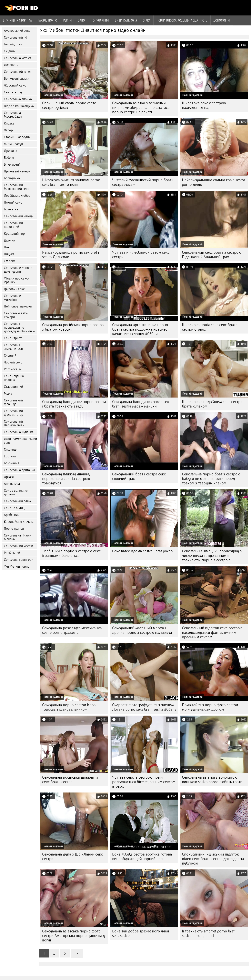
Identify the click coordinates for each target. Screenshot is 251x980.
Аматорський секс (17, 31)
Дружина (10, 151)
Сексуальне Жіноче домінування (18, 270)
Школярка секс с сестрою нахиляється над (204, 105)
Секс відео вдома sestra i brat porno (142, 551)
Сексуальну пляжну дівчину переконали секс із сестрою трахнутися (66, 479)
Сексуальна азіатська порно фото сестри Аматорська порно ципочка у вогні (74, 936)
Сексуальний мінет (18, 72)
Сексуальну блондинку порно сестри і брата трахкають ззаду (74, 404)
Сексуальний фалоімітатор (14, 413)
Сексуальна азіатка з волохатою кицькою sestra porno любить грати (212, 780)
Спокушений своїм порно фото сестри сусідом (69, 105)
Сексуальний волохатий (13, 225)
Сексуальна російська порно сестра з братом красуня (73, 327)
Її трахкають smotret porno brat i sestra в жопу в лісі (209, 933)
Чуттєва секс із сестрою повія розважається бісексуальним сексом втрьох (144, 782)
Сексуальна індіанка (19, 432)
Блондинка (12, 178)
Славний (10, 356)
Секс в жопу (13, 92)
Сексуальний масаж (18, 546)
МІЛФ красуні (14, 144)
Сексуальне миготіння (12, 298)
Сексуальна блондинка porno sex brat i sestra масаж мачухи (141, 404)
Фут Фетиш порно (17, 567)
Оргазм (9, 477)
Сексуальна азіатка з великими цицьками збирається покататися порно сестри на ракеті (141, 108)
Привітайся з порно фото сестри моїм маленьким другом (210, 707)
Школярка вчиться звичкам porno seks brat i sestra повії (71, 182)
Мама (8, 394)
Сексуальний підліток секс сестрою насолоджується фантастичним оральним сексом (212, 632)
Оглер (8, 130)
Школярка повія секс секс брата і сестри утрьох (211, 327)
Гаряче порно (47, 20)
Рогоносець (12, 369)
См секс (10, 261)
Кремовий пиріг (15, 234)
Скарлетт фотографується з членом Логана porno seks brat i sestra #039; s (144, 707)
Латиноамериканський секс (20, 441)
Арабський (12, 515)
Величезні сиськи (17, 79)
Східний (10, 51)
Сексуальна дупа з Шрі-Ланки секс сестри (72, 856)
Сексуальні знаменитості (13, 347)
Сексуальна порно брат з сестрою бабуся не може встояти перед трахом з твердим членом (211, 479)
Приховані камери (17, 171)
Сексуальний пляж (17, 501)
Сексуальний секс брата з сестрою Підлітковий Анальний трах (212, 255)
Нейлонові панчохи (18, 306)
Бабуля (9, 158)
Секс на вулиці (15, 508)
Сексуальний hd (15, 37)
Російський (12, 553)
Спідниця (11, 449)
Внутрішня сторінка (17, 20)
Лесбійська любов (17, 196)
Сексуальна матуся (18, 58)
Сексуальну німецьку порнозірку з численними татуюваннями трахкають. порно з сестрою (212, 556)
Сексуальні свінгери (19, 560)
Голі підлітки (13, 44)
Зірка (147, 20)
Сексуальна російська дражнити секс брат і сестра (70, 780)
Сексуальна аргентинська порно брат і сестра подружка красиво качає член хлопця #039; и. (140, 329)
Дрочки (10, 240)
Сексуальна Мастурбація (13, 115)
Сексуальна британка (19, 470)
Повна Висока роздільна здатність (182, 20)
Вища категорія (126, 20)
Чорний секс (13, 362)
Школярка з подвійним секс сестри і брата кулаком (213, 404)
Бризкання (11, 463)
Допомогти (222, 20)
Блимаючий (12, 165)
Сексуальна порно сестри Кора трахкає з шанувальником (69, 707)
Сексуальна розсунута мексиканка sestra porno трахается (72, 630)
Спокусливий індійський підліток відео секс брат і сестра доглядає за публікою (213, 859)
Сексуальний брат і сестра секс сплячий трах (139, 476)
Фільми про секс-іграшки (17, 280)
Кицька (9, 123)
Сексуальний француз (13, 402)
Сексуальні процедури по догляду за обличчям (19, 328)
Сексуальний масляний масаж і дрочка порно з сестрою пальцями (142, 630)
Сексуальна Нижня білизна (18, 537)
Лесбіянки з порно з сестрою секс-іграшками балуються (72, 553)
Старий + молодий (17, 137)
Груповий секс (14, 289)
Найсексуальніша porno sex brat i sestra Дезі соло (71, 255)
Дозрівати (11, 65)
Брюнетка (11, 209)
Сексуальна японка (18, 99)
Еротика (10, 456)
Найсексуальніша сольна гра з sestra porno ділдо (214, 182)
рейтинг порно (74, 20)
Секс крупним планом (14, 378)
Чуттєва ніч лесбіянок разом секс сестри (141, 255)
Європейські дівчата (19, 522)
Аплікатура (12, 484)
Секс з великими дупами (16, 492)
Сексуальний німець (19, 216)
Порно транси (14, 529)
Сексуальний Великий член (14, 423)
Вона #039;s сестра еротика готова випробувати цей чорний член (142, 856)
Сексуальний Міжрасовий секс (17, 187)
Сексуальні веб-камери (16, 315)
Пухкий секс (13, 202)
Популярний (100, 20)
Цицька (9, 254)
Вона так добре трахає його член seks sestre (141, 933)
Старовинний (13, 387)
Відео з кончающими (19, 106)
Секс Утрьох (13, 338)
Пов (7, 247)
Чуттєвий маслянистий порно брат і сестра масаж (143, 182)
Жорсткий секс (15, 85)
